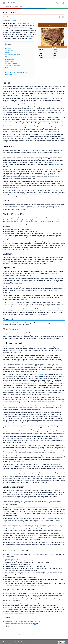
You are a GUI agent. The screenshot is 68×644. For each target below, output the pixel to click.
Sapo (14, 20)
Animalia (55, 49)
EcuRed (12, 3)
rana (20, 23)
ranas (34, 119)
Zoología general (36, 635)
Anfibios (20, 635)
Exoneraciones (29, 642)
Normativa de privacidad (10, 642)
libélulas (30, 440)
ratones (9, 119)
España (7, 225)
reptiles (11, 461)
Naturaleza (26, 635)
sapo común (8, 126)
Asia (27, 220)
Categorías (6, 635)
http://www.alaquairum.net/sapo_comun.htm (18, 623)
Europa (57, 218)
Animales (13, 635)
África (57, 222)
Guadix (29, 357)
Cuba (28, 25)
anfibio (30, 23)
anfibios (30, 38)
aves (23, 461)
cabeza (38, 157)
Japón (32, 220)
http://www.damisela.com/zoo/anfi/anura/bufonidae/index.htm (23, 621)
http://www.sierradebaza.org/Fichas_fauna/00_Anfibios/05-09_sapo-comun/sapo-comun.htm (32, 625)
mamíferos (17, 461)
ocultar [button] (14, 45)
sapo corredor (56, 164)
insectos (32, 117)
